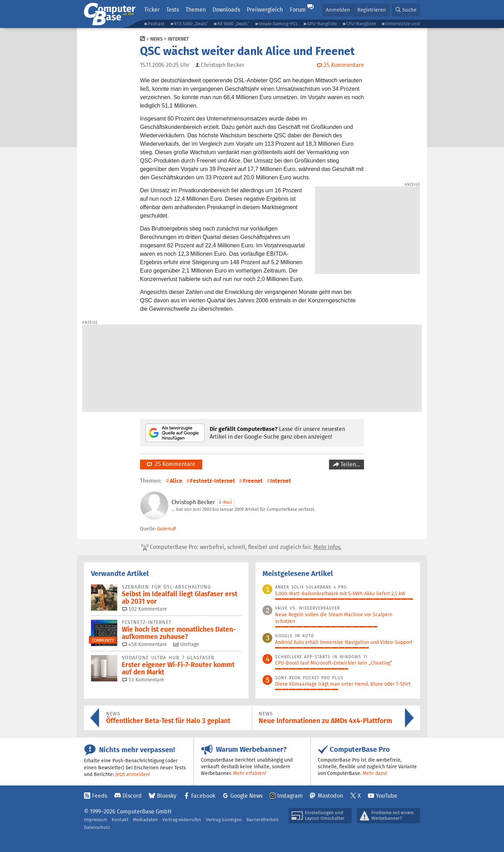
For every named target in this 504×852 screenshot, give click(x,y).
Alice (176, 481)
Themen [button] (196, 10)
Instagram (290, 796)
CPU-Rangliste (361, 24)
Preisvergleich (265, 10)
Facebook (203, 796)
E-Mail (226, 502)
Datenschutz (97, 827)
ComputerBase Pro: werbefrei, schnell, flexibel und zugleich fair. (241, 547)
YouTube (387, 796)
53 (143, 680)
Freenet (253, 481)
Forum (298, 10)
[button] (406, 10)
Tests (173, 10)
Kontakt (120, 820)
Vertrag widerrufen (182, 820)
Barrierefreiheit (262, 820)
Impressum (96, 820)
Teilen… (350, 464)
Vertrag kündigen (224, 820)
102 (145, 609)
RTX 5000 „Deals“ (191, 24)
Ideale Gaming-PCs (278, 24)
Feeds (100, 796)
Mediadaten (145, 820)
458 (145, 644)
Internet (178, 39)
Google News (246, 796)
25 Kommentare (171, 464)
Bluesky (167, 796)
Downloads (226, 10)
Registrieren (372, 10)
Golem (164, 529)
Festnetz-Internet (212, 481)
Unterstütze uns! (403, 24)
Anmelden (338, 10)
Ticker (152, 10)
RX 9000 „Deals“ (233, 24)
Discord (132, 796)
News (156, 39)
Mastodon (330, 796)
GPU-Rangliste (322, 24)
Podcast (156, 24)
